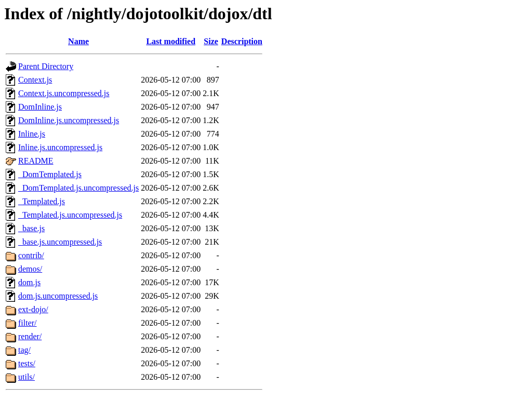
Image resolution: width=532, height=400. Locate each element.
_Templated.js (42, 201)
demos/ (30, 269)
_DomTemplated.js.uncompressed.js (78, 188)
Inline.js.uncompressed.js (60, 147)
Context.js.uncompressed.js (64, 93)
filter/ (28, 323)
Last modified (171, 41)
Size (211, 41)
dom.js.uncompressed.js (58, 296)
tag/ (24, 350)
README (36, 161)
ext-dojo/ (33, 309)
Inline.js (32, 134)
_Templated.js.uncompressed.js (70, 215)
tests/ (27, 363)
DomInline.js (40, 107)
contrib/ (31, 255)
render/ (30, 336)
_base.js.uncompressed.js (60, 242)
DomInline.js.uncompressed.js (69, 120)
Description (242, 41)
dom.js (29, 282)
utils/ (26, 377)
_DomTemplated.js (50, 174)
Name (78, 41)
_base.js (31, 228)
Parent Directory (46, 66)
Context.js (35, 80)
